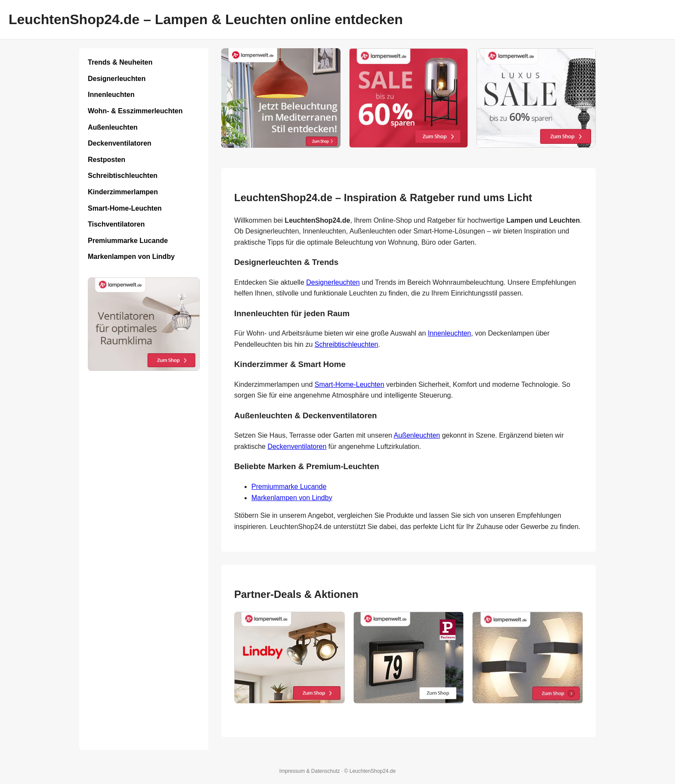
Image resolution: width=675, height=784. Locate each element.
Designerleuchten (117, 79)
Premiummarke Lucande (128, 241)
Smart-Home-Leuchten (125, 208)
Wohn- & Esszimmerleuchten (135, 111)
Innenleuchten (111, 95)
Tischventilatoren (116, 224)
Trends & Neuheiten (120, 62)
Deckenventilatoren (120, 143)
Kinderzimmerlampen (123, 192)
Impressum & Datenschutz (310, 771)
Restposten (107, 160)
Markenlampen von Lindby (131, 257)
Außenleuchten (113, 127)
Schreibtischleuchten (123, 176)
